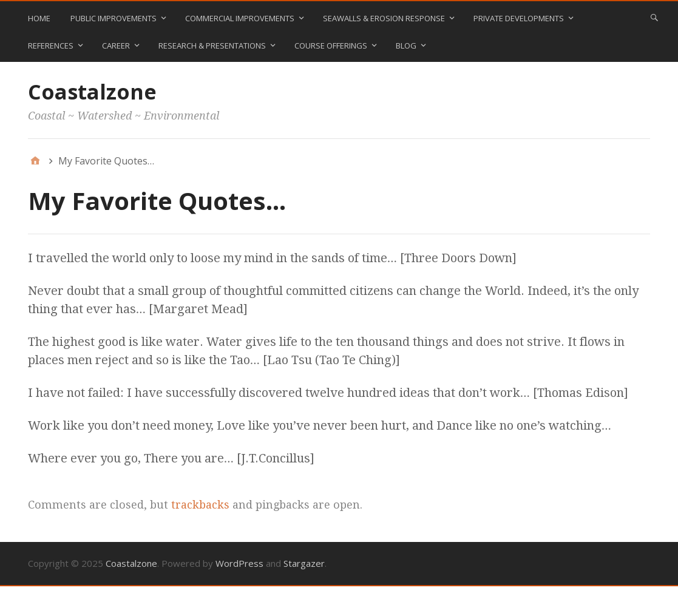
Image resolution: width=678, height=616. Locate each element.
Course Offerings (331, 46)
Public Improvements (114, 18)
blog (406, 46)
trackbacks (200, 505)
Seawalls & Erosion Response (384, 18)
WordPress (239, 563)
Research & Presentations (212, 46)
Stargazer (304, 563)
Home (39, 18)
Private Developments (519, 18)
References (51, 46)
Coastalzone (92, 92)
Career (116, 46)
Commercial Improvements (240, 18)
